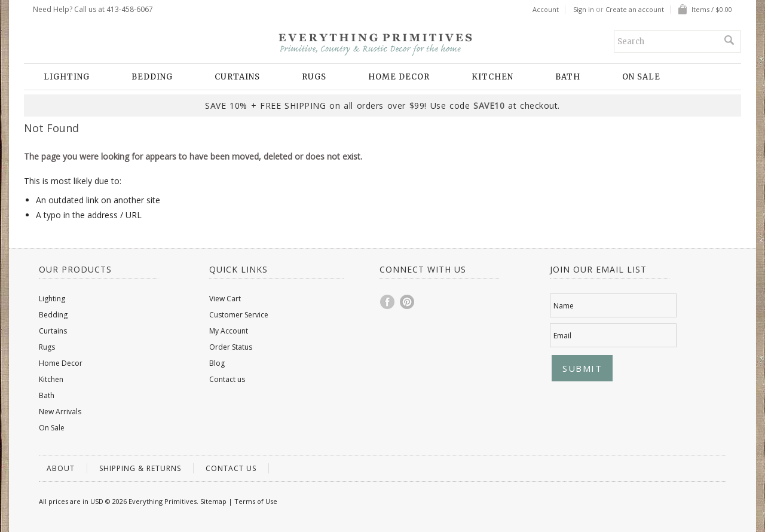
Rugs (314, 77)
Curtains (237, 77)
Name (564, 306)
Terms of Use (256, 501)
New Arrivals (60, 412)
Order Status (231, 347)
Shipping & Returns (140, 468)
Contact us (227, 379)
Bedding (152, 77)
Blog (217, 363)
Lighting (67, 77)
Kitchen (492, 77)
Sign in (584, 10)
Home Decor (399, 77)
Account (546, 10)
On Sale (641, 77)
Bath (568, 77)
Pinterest (408, 302)
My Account (229, 331)
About (61, 468)
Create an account (635, 10)
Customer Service (239, 315)
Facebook (388, 302)
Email (562, 336)
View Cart (225, 299)
